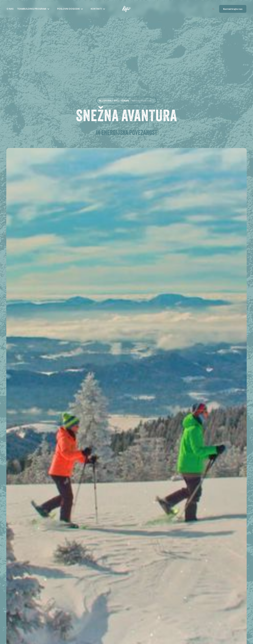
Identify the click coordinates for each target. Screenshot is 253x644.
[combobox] (214, 9)
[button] (33, 9)
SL (213, 9)
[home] (126, 9)
